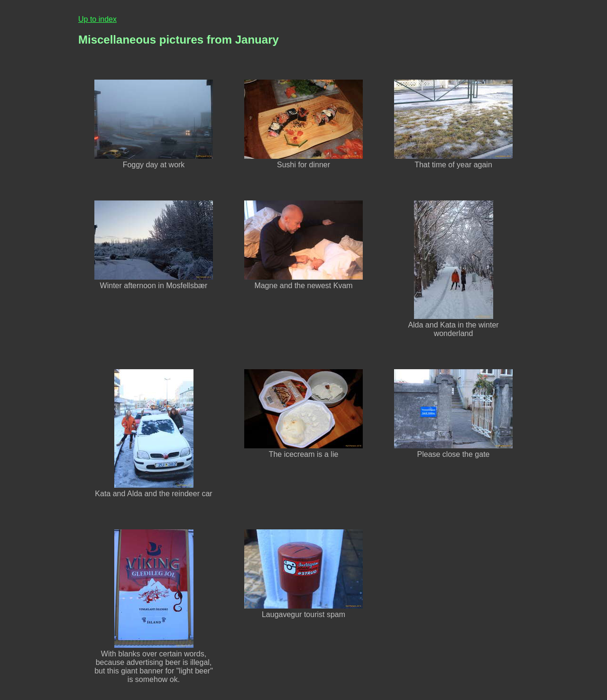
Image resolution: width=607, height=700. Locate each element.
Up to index (97, 19)
